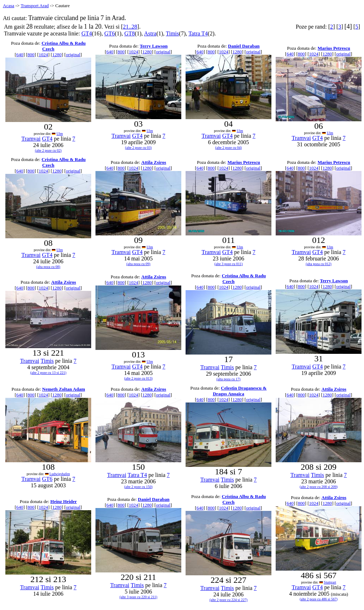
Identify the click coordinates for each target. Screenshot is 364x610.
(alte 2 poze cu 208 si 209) (319, 487)
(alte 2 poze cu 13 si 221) (48, 373)
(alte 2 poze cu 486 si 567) (319, 599)
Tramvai (31, 139)
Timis (173, 33)
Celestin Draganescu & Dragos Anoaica (240, 391)
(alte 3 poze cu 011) (228, 264)
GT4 (87, 33)
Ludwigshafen (60, 474)
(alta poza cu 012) (319, 264)
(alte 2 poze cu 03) (138, 148)
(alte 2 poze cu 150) (138, 487)
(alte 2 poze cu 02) (48, 150)
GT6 (110, 33)
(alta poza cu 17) (229, 379)
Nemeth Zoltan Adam (64, 389)
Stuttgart (330, 582)
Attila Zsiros (154, 162)
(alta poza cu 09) (139, 264)
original (73, 55)
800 (31, 55)
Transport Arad (35, 6)
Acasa (9, 6)
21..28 (130, 27)
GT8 (130, 33)
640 (20, 55)
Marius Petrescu (334, 48)
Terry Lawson (154, 46)
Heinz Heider (64, 501)
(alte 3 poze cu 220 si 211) (138, 597)
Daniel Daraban (244, 46)
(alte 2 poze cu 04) (228, 148)
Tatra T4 (198, 33)
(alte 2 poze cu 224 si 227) (228, 600)
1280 (57, 55)
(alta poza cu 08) (48, 267)
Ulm (60, 134)
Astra (150, 33)
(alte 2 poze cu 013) (138, 378)
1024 (43, 55)
